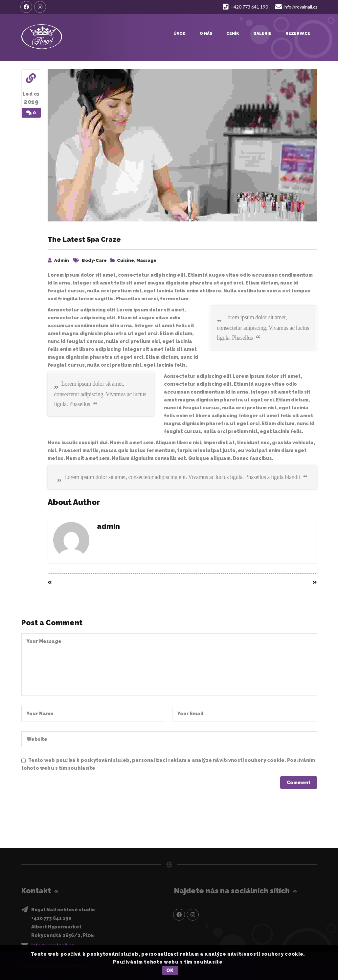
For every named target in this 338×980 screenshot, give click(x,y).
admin (62, 260)
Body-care (94, 260)
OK (170, 970)
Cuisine (125, 260)
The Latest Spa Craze (84, 239)
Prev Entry (63, 583)
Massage (146, 260)
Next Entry (301, 583)
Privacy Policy (114, 768)
